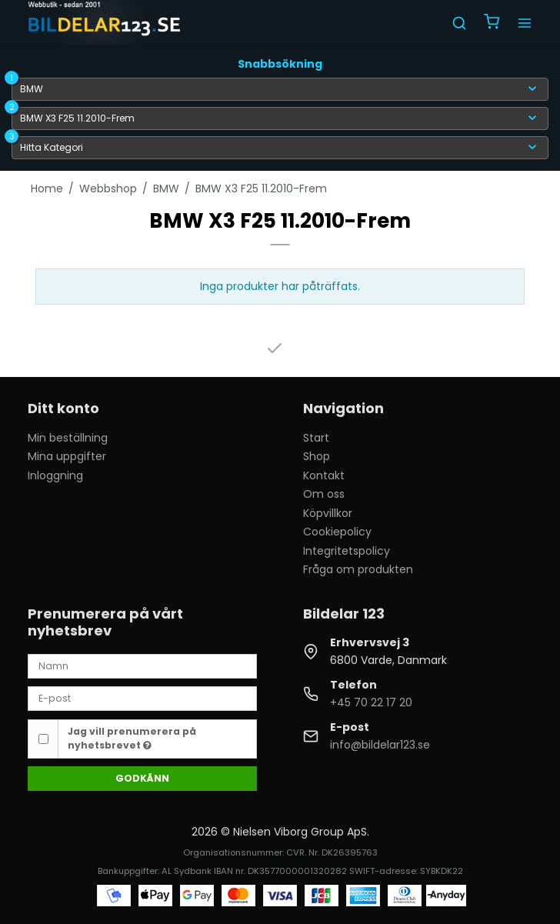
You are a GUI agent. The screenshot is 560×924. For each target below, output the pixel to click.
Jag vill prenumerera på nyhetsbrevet (132, 738)
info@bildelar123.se (380, 745)
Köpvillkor (328, 513)
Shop (317, 456)
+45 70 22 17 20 (371, 702)
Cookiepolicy (337, 532)
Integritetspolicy (347, 551)
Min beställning (68, 438)
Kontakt (324, 475)
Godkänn (142, 778)
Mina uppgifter (67, 456)
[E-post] (142, 698)
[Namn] (142, 665)
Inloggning (55, 475)
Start (316, 438)
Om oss (324, 494)
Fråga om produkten (358, 569)
